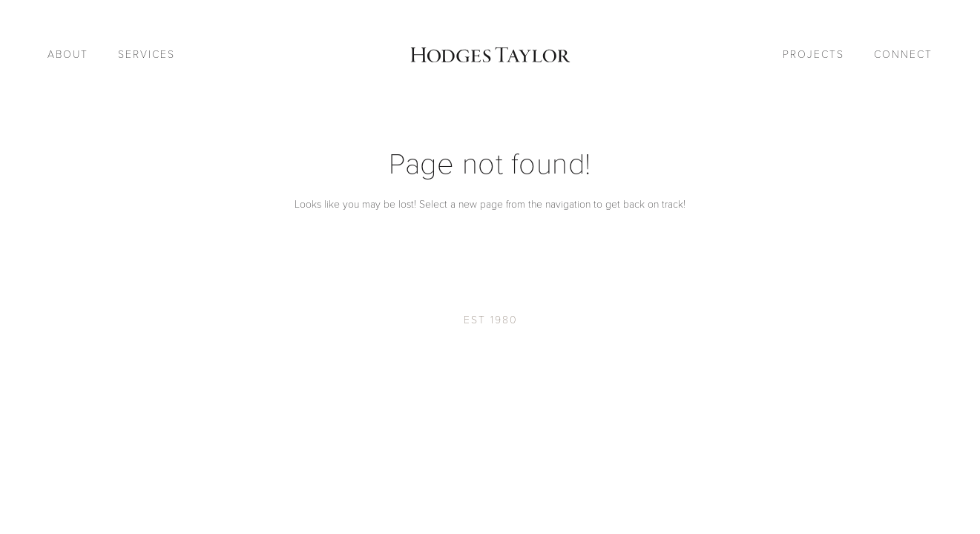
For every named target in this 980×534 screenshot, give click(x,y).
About (68, 55)
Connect (903, 55)
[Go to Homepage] (490, 55)
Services (147, 55)
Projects (813, 55)
